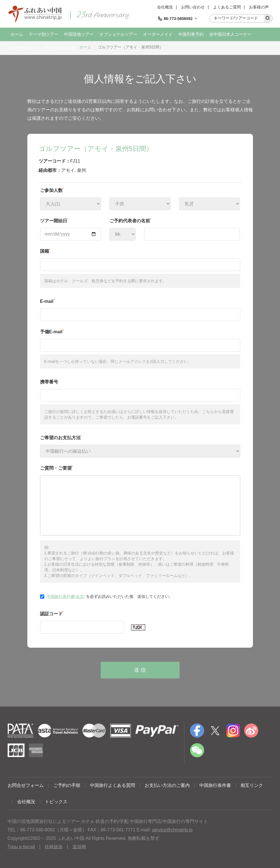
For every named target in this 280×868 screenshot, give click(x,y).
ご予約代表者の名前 (130, 220)
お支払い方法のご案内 (167, 785)
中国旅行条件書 (215, 785)
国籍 (45, 251)
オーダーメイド (158, 34)
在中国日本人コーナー (230, 34)
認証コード (52, 613)
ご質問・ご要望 (57, 468)
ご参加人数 (52, 190)
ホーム (17, 34)
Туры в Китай (21, 847)
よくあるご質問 (227, 7)
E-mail (48, 301)
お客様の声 (259, 7)
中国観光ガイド (25, 48)
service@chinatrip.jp (172, 830)
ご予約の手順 (67, 785)
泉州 (81, 170)
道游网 (79, 847)
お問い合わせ (193, 7)
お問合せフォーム (26, 785)
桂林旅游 (54, 847)
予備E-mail (52, 331)
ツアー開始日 (54, 220)
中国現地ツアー (79, 34)
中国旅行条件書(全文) (66, 596)
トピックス (56, 802)
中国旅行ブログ (60, 48)
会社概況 (165, 7)
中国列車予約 (191, 34)
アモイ (68, 170)
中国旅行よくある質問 (113, 785)
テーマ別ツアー (44, 34)
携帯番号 (49, 382)
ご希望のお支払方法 (61, 437)
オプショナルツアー (118, 34)
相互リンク (252, 785)
